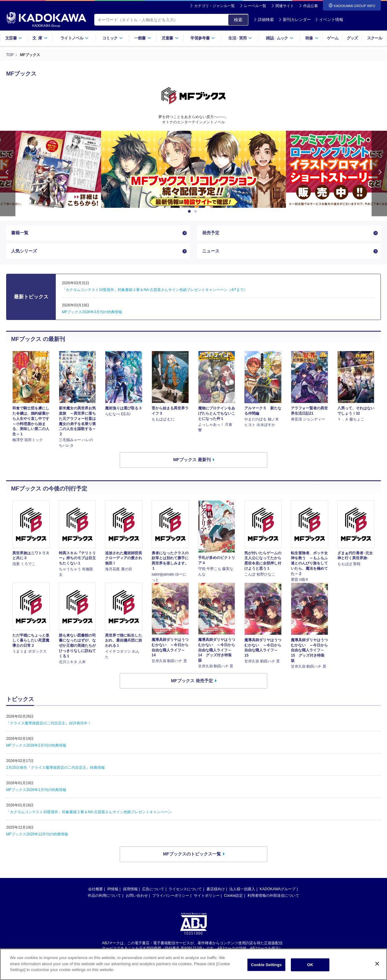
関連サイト (285, 6)
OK (310, 970)
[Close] (377, 969)
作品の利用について (104, 896)
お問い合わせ (137, 896)
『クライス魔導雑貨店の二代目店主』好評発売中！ (49, 723)
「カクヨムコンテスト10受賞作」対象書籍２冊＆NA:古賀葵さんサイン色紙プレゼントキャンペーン (89, 812)
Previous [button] (8, 173)
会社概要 (96, 889)
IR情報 (113, 889)
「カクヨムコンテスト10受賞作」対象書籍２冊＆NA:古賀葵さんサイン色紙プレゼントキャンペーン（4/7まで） (155, 290)
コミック (113, 38)
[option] (193, 169)
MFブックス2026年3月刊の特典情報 (92, 312)
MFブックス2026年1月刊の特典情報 (36, 790)
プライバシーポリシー (171, 896)
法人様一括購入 (242, 889)
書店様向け (216, 889)
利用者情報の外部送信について (273, 896)
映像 (312, 38)
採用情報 (130, 889)
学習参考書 (203, 38)
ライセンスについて (185, 889)
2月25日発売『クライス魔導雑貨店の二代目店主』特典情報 (55, 768)
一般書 (143, 38)
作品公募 (311, 6)
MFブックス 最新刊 (192, 460)
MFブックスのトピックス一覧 (192, 854)
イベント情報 (329, 20)
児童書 (170, 38)
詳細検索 (264, 20)
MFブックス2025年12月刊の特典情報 (37, 834)
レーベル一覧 (255, 6)
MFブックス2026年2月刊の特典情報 (36, 745)
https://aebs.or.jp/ (171, 953)
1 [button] (190, 211)
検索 (238, 20)
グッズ (352, 38)
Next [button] (379, 173)
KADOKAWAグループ (278, 889)
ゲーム (333, 38)
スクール (375, 38)
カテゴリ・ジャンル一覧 (214, 6)
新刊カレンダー (295, 20)
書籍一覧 (20, 233)
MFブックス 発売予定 (192, 681)
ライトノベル (75, 38)
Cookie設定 (233, 896)
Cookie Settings (266, 970)
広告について (153, 889)
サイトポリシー (207, 896)
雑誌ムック (280, 38)
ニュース (211, 251)
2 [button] (197, 211)
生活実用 (240, 38)
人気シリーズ (24, 251)
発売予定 (211, 233)
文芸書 (14, 38)
